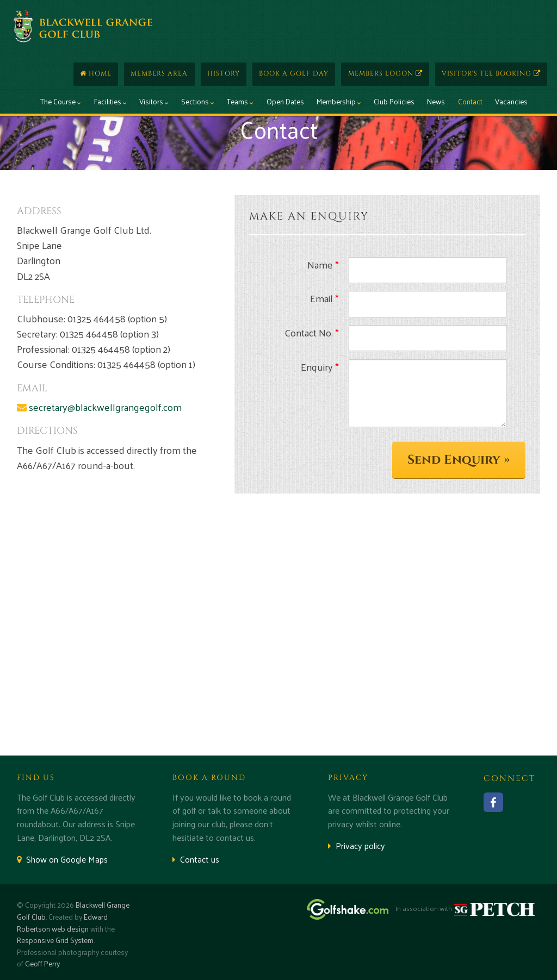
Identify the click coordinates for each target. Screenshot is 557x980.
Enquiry (320, 367)
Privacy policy (357, 845)
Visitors (154, 101)
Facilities (110, 101)
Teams (240, 101)
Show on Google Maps (62, 859)
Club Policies (394, 101)
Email (324, 298)
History (224, 74)
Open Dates (285, 101)
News (436, 101)
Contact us (196, 859)
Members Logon (385, 74)
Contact (470, 101)
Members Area (159, 74)
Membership (339, 101)
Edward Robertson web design (62, 923)
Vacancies (511, 101)
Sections (198, 101)
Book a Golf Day (294, 74)
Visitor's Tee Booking (491, 74)
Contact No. (312, 333)
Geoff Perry (42, 963)
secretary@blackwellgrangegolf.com (105, 407)
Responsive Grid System (55, 940)
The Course (61, 101)
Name (323, 265)
